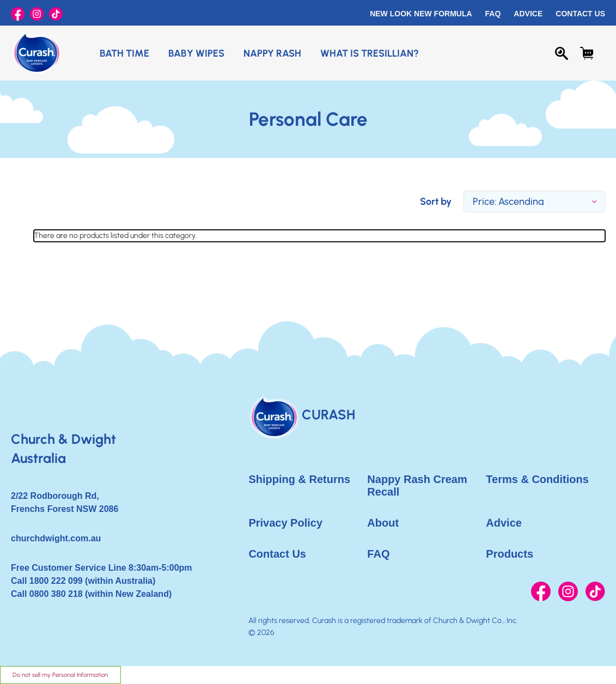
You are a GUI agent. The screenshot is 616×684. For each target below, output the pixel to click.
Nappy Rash (272, 53)
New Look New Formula (421, 14)
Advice (528, 14)
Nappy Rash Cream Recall (417, 485)
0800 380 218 (56, 594)
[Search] (562, 53)
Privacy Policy (285, 523)
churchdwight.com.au (56, 538)
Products (510, 554)
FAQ (493, 14)
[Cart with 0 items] (587, 53)
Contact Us (580, 14)
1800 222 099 (56, 581)
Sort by (436, 201)
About (383, 523)
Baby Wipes (196, 53)
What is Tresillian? (370, 53)
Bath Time (124, 53)
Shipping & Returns (299, 479)
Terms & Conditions (537, 479)
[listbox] (534, 201)
